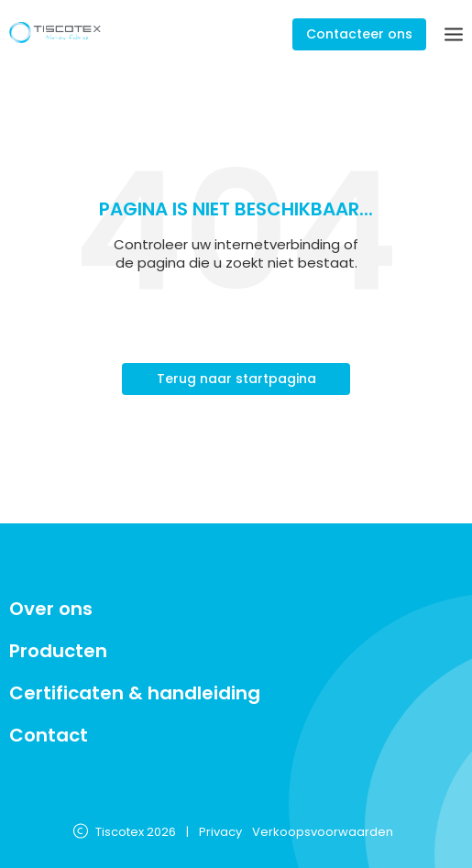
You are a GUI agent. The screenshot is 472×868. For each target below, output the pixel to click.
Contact (49, 735)
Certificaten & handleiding (135, 693)
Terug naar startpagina (236, 379)
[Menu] (454, 34)
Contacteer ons (359, 34)
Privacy (220, 833)
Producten (58, 651)
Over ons (51, 609)
